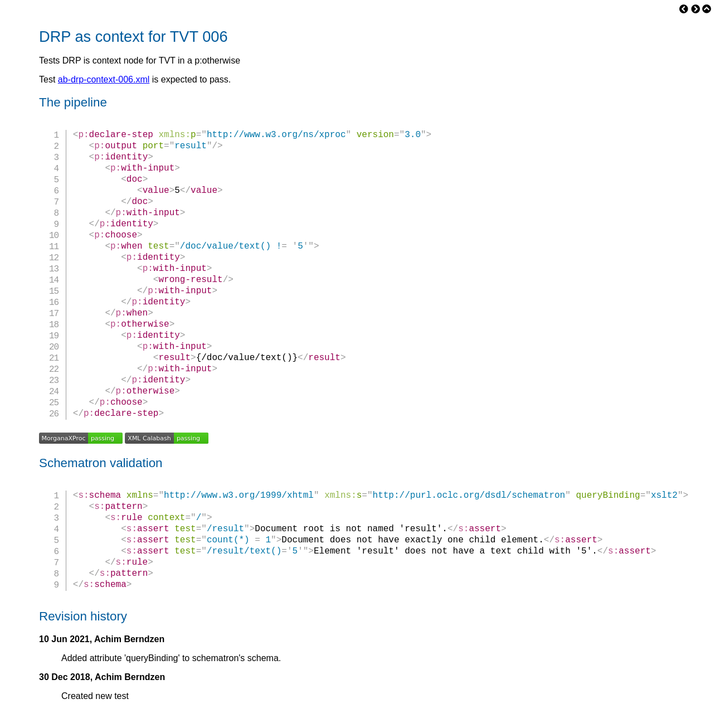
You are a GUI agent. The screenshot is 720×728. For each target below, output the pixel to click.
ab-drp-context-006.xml (104, 79)
